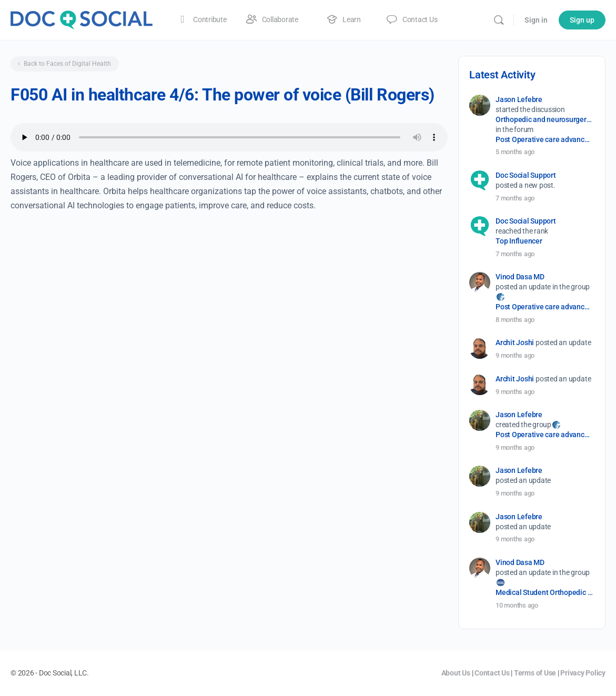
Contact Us (492, 673)
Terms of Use (535, 673)
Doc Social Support (526, 175)
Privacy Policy (583, 673)
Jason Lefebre (519, 99)
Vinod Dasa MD (520, 277)
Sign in (536, 20)
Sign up (582, 20)
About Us (456, 673)
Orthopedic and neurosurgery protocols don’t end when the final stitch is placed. (544, 119)
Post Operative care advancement (544, 139)
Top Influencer (519, 241)
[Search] (499, 20)
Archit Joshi (515, 342)
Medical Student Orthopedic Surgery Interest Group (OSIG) (544, 592)
